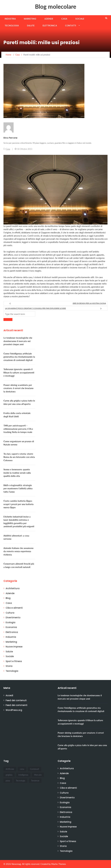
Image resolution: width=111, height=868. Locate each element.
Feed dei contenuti (16, 700)
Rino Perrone (10, 138)
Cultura (10, 613)
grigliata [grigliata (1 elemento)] (9, 775)
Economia (11, 627)
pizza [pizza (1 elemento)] (8, 781)
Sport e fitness (14, 661)
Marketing (30, 19)
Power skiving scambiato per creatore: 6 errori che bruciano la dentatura (18, 388)
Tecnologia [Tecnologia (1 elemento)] (21, 781)
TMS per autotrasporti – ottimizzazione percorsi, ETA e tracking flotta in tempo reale (18, 429)
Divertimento (13, 618)
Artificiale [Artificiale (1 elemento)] (10, 769)
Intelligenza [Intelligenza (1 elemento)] (23, 775)
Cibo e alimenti (14, 608)
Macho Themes (59, 864)
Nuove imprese (14, 647)
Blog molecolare (56, 7)
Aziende (49, 19)
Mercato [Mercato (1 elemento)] (38, 775)
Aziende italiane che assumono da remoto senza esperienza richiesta (18, 551)
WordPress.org (14, 710)
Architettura (13, 588)
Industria (10, 19)
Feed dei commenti (16, 705)
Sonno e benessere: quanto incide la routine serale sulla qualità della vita (17, 473)
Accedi (9, 695)
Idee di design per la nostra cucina (89, 303)
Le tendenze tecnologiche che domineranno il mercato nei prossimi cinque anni (18, 341)
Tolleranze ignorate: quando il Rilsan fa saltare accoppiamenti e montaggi (19, 372)
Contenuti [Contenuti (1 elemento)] (35, 769)
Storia (9, 666)
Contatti (71, 26)
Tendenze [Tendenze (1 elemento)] (35, 781)
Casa (64, 19)
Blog (8, 598)
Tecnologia (12, 26)
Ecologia (10, 622)
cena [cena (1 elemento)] (22, 769)
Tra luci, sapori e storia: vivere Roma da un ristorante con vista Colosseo (19, 457)
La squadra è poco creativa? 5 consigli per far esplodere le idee (35, 308)
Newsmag (16, 864)
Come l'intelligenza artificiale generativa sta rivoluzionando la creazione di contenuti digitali (19, 357)
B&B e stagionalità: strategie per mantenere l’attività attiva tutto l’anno (18, 488)
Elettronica (50, 26)
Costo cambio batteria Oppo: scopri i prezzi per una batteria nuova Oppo (18, 504)
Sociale (80, 19)
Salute (31, 26)
